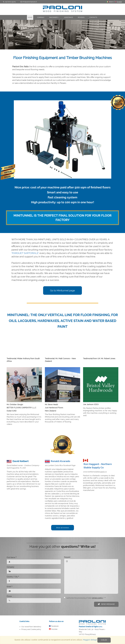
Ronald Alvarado (60, 461)
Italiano (111, 2)
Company (41, 17)
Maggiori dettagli (90, 640)
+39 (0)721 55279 (10, 2)
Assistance (69, 17)
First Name (12, 557)
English (119, 2)
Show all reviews (63, 528)
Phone (9, 596)
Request (67, 557)
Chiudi (104, 640)
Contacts (93, 17)
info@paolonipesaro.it (30, 2)
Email (10, 586)
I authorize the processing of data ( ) (85, 598)
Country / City (13, 577)
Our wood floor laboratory (31, 627)
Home (30, 17)
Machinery (54, 17)
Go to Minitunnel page (62, 290)
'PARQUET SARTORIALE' (25, 253)
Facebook (55, 626)
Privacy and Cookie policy (31, 629)
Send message (106, 604)
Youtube (54, 629)
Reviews (81, 17)
